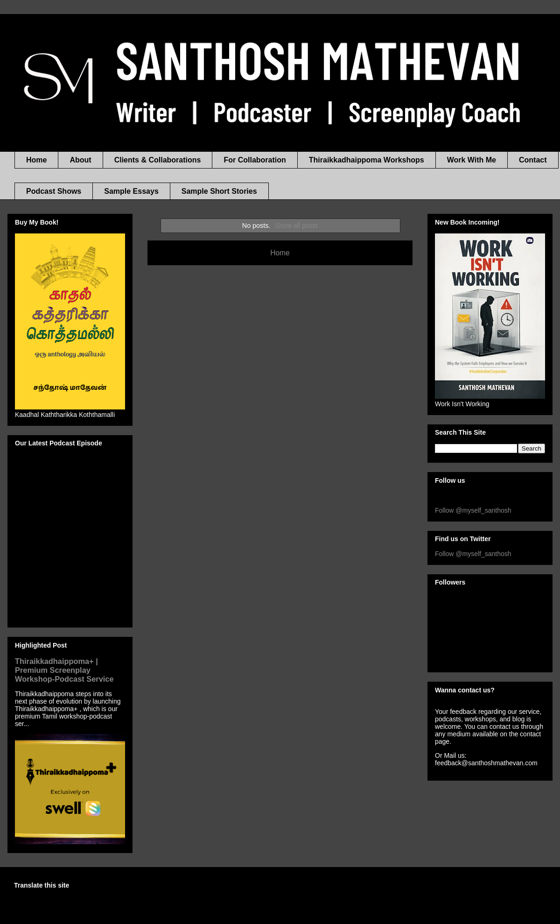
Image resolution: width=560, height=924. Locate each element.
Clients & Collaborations (158, 160)
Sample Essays (131, 191)
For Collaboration (255, 160)
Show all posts (296, 226)
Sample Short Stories (219, 191)
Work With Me (472, 160)
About (80, 160)
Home (36, 160)
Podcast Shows (54, 191)
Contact (533, 160)
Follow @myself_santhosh (473, 510)
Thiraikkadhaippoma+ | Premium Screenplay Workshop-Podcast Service (64, 670)
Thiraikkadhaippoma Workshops (367, 160)
